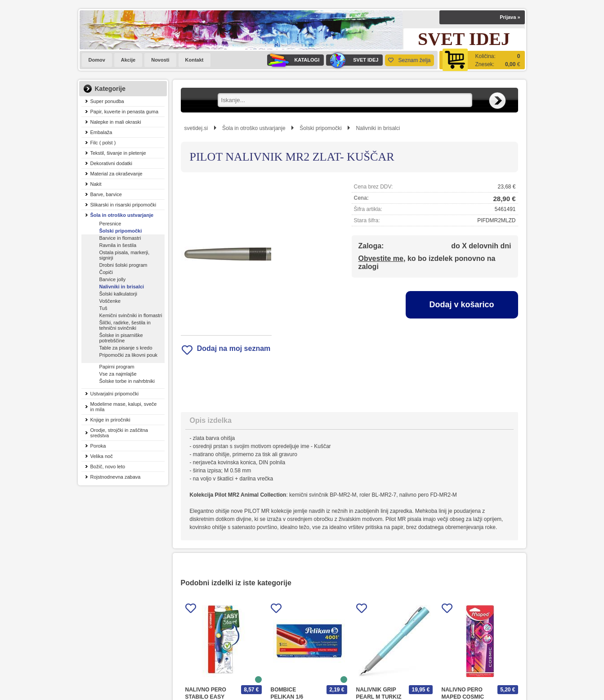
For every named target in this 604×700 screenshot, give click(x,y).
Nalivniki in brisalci (122, 287)
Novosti (160, 60)
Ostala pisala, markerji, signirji (125, 255)
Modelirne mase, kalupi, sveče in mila (124, 407)
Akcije (128, 60)
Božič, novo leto (108, 467)
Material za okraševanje (116, 174)
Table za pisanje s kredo (126, 348)
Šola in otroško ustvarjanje (122, 215)
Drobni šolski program (123, 265)
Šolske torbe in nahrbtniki (127, 381)
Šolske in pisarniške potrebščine (121, 338)
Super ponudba (107, 101)
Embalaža (101, 132)
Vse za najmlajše (118, 374)
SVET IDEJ (352, 60)
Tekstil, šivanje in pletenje (118, 153)
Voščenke (110, 301)
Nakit (96, 184)
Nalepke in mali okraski (116, 122)
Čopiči (106, 272)
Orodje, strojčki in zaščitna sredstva (119, 433)
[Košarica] (482, 60)
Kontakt (195, 60)
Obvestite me (381, 258)
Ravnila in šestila (118, 245)
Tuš (103, 308)
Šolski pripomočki (121, 231)
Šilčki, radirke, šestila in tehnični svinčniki (125, 325)
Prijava (510, 17)
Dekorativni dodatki (112, 163)
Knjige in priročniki (110, 420)
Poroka (98, 446)
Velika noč (102, 456)
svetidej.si (196, 128)
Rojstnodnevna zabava (116, 477)
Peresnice (110, 224)
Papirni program (117, 367)
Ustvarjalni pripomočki (115, 394)
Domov (97, 60)
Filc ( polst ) (103, 143)
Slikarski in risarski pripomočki (123, 205)
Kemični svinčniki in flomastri (131, 315)
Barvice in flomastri (120, 238)
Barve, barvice (106, 194)
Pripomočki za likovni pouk (129, 355)
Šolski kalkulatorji (118, 294)
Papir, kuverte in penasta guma (125, 112)
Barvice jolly (113, 279)
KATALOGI (293, 60)
